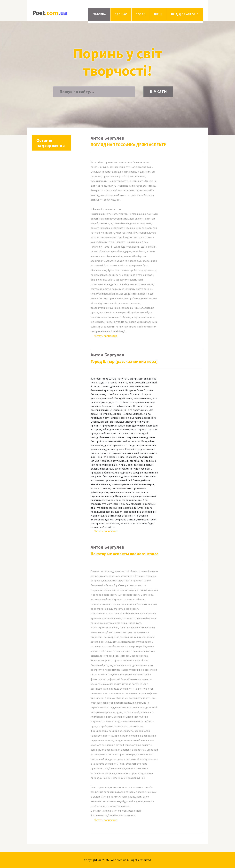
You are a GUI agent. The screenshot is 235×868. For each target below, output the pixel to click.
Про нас (121, 14)
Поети (141, 14)
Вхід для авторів (185, 14)
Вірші (158, 14)
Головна (99, 14)
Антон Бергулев (107, 138)
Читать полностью (106, 336)
